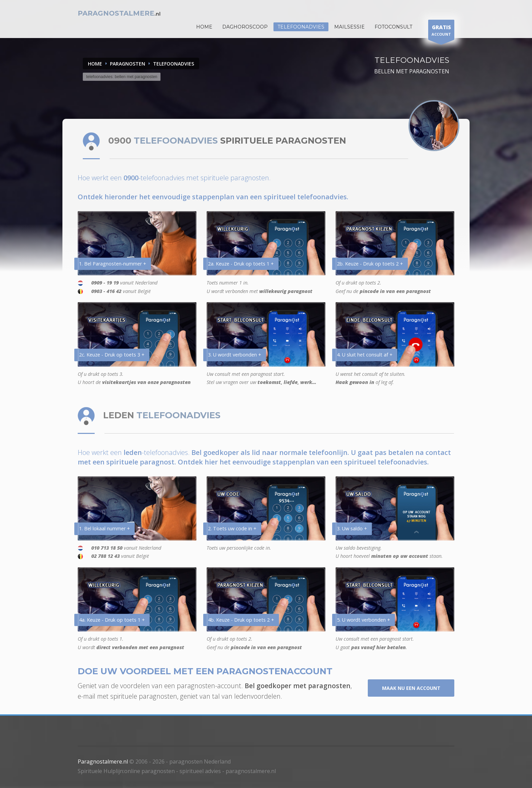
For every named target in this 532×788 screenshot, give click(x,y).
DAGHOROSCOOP (245, 27)
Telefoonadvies (301, 27)
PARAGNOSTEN (128, 64)
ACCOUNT (441, 31)
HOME (204, 27)
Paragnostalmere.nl (103, 762)
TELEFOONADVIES (174, 64)
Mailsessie (349, 27)
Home (95, 64)
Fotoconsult (393, 27)
